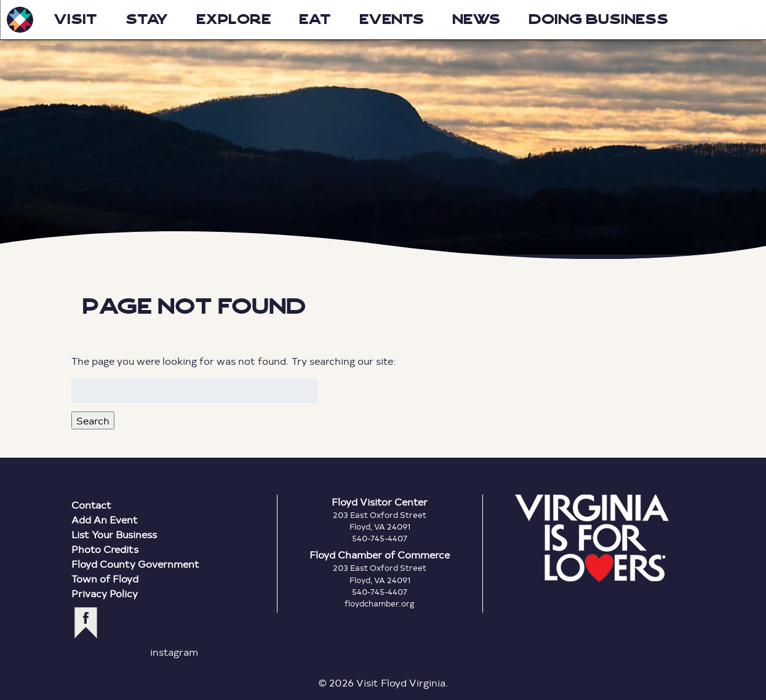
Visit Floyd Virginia (20, 20)
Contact (91, 505)
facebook (86, 623)
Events (392, 19)
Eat (315, 19)
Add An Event (105, 519)
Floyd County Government (135, 564)
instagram (174, 652)
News (476, 19)
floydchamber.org (380, 603)
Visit (75, 19)
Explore (233, 19)
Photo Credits (105, 549)
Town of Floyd (105, 579)
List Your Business (114, 534)
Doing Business (598, 19)
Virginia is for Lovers (592, 538)
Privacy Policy (105, 593)
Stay (147, 19)
